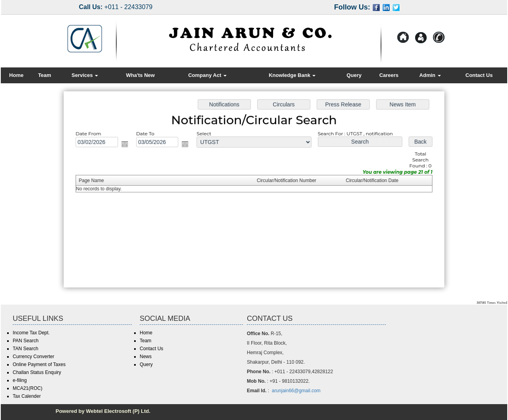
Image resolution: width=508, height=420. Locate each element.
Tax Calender (27, 396)
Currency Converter (34, 357)
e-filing (20, 380)
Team (45, 75)
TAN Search (25, 349)
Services (85, 75)
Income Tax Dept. (31, 333)
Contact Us (479, 75)
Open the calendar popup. (127, 145)
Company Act (207, 75)
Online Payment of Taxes (39, 364)
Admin (430, 75)
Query (354, 75)
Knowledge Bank (292, 75)
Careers (389, 75)
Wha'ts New (140, 75)
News (146, 357)
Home (16, 75)
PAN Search (26, 341)
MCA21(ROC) (28, 388)
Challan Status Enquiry (37, 372)
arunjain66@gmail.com (296, 391)
